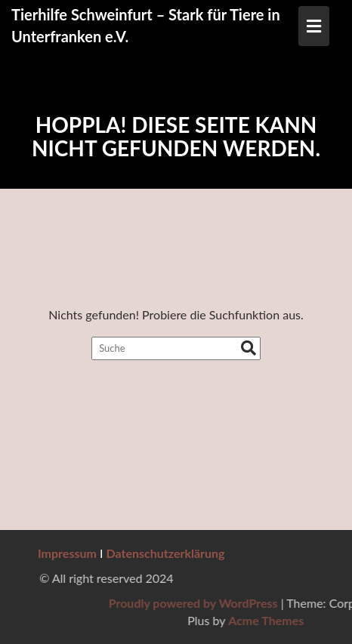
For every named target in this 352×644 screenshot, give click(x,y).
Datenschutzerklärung (166, 553)
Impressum (67, 553)
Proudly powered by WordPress (250, 603)
